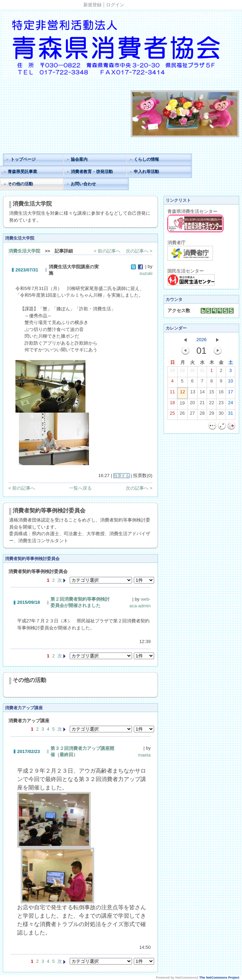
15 (212, 393)
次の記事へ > (139, 251)
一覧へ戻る (80, 488)
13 (193, 393)
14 (202, 393)
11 (172, 393)
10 (230, 382)
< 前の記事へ (107, 251)
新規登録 (92, 5)
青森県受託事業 (22, 172)
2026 (202, 340)
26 (182, 415)
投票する (122, 476)
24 (230, 404)
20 (192, 404)
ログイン (115, 5)
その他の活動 (20, 184)
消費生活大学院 (24, 251)
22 (212, 404)
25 (172, 415)
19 (182, 405)
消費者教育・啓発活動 (92, 172)
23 (221, 404)
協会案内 (79, 159)
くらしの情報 (146, 159)
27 (192, 415)
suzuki (146, 273)
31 (202, 372)
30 (192, 372)
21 (202, 404)
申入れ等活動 (146, 172)
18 (172, 404)
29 (182, 372)
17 (230, 393)
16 (221, 393)
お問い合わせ (83, 184)
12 (182, 393)
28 (172, 372)
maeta (144, 755)
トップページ (23, 159)
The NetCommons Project (219, 978)
